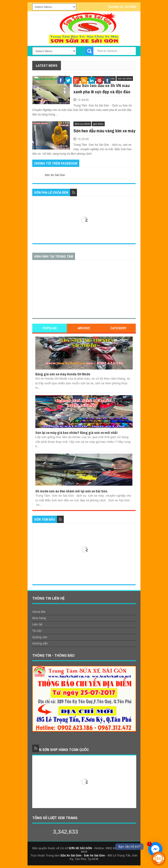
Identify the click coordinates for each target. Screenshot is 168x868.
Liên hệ (37, 624)
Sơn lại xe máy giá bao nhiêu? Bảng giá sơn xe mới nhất (76, 433)
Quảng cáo (40, 637)
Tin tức (37, 631)
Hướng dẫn (40, 643)
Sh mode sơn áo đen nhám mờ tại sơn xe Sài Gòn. (72, 491)
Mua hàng (39, 618)
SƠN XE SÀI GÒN (80, 848)
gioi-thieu (98, 124)
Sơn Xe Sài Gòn (55, 175)
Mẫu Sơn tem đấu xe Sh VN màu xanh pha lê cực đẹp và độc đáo (102, 88)
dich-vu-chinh (82, 124)
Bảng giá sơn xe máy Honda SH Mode (63, 374)
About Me (39, 612)
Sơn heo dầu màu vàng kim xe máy (104, 131)
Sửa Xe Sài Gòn (71, 856)
